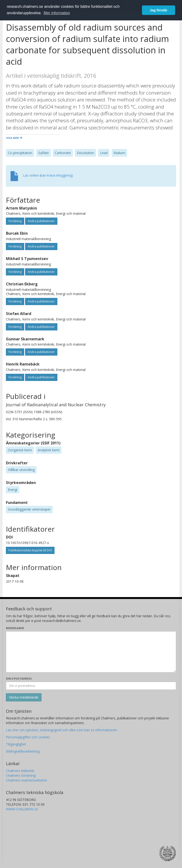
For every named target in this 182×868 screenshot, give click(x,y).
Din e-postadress (19, 678)
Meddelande (15, 628)
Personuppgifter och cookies (28, 737)
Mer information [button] (57, 13)
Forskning (15, 221)
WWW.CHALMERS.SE (22, 809)
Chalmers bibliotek (20, 771)
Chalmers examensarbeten (27, 780)
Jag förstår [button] (159, 10)
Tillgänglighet (16, 744)
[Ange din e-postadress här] (91, 686)
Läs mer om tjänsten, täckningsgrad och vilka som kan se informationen (61, 730)
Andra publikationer (41, 221)
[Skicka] (24, 697)
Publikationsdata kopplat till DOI (30, 550)
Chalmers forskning (21, 775)
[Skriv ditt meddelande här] (91, 652)
